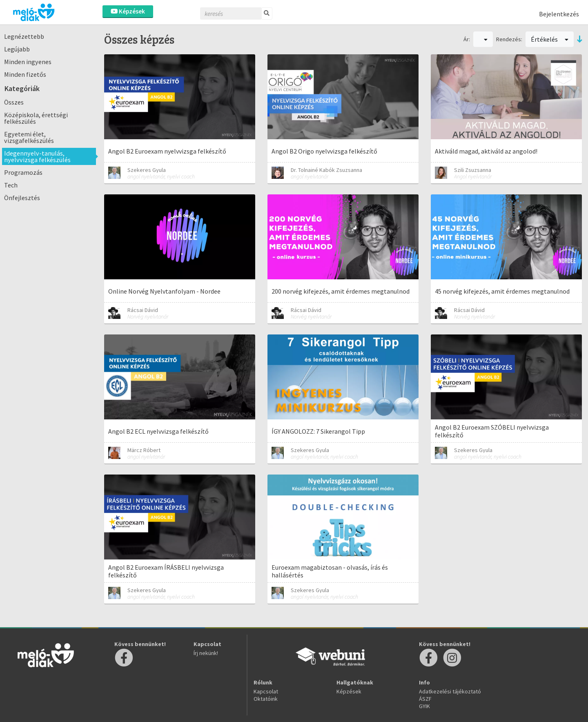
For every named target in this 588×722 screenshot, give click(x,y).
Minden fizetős (25, 74)
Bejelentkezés (559, 14)
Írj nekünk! (206, 653)
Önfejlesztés (22, 198)
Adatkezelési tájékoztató (450, 691)
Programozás (23, 172)
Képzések (128, 11)
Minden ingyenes (28, 62)
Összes (14, 102)
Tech (11, 185)
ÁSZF (425, 699)
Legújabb (17, 49)
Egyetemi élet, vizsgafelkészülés (29, 137)
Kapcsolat (266, 691)
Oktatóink (266, 699)
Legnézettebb (24, 36)
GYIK (424, 706)
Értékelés (550, 39)
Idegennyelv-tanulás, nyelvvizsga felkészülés (37, 156)
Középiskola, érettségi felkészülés (36, 118)
